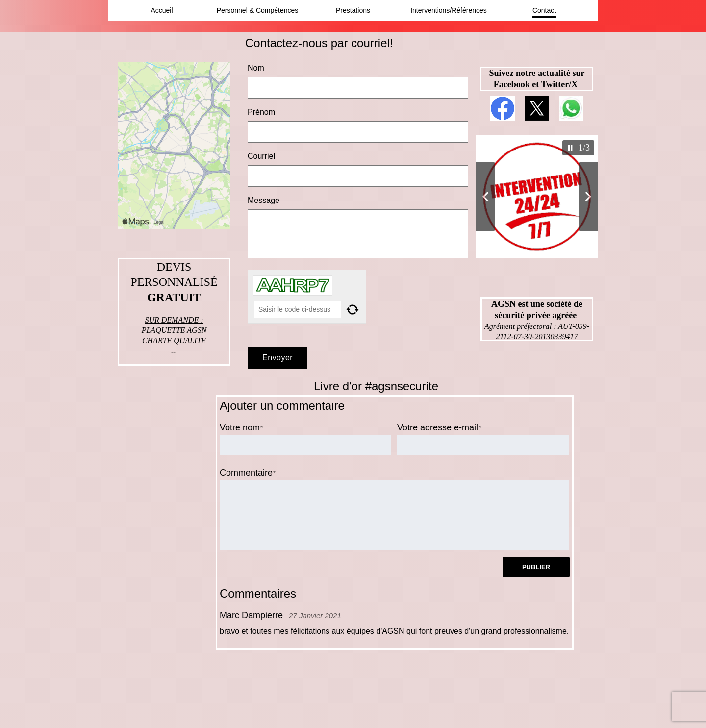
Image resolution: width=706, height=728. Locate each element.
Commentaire (246, 473)
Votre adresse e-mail (438, 427)
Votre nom (240, 427)
